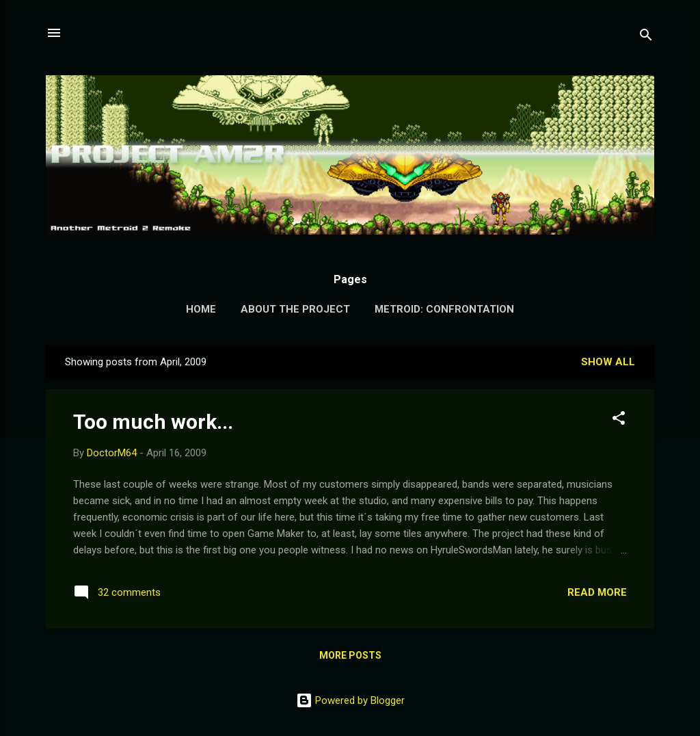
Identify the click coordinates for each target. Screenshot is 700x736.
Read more (597, 592)
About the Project (295, 309)
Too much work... (153, 422)
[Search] (646, 37)
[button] (619, 420)
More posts (350, 655)
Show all (608, 362)
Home (201, 309)
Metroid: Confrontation (444, 309)
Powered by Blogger (350, 700)
